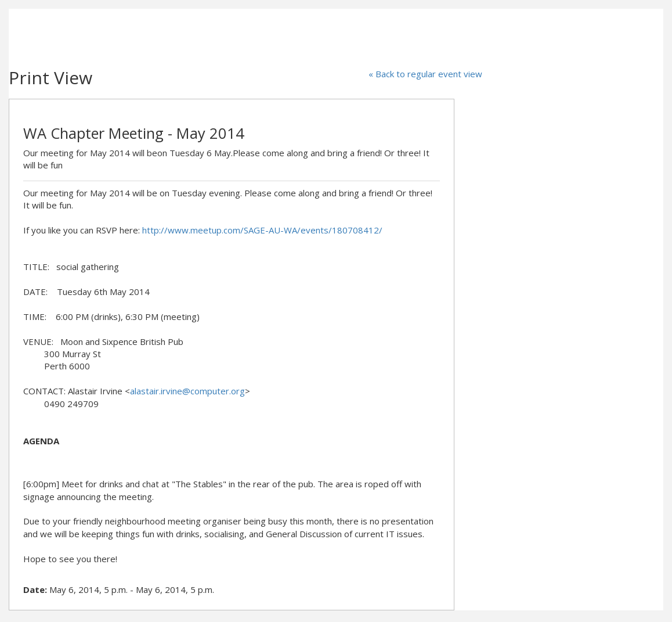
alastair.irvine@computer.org (187, 391)
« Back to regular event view (425, 74)
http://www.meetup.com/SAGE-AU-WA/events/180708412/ (262, 230)
